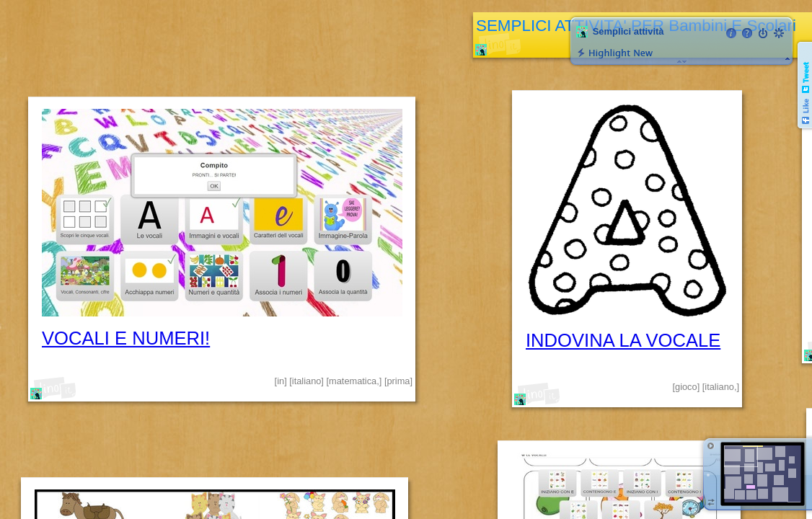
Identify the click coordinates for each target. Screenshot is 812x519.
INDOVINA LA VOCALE (623, 340)
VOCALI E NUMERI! (126, 338)
